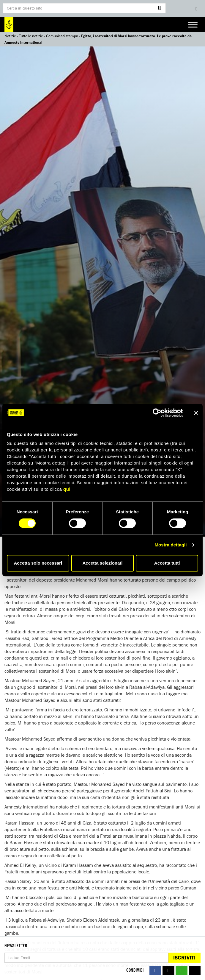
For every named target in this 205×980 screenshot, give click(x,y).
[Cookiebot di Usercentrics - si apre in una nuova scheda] (157, 413)
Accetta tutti (167, 563)
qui (67, 489)
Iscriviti (184, 958)
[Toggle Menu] (193, 25)
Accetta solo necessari (38, 563)
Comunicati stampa (62, 36)
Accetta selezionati (102, 563)
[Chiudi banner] (196, 413)
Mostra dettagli (171, 545)
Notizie (10, 36)
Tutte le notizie (31, 36)
